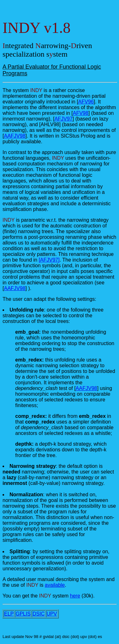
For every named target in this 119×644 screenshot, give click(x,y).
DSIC (38, 614)
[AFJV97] (49, 260)
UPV (52, 614)
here (75, 596)
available (55, 585)
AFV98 (80, 113)
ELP (9, 614)
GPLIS (23, 614)
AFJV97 (64, 119)
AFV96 (86, 102)
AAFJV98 (15, 136)
